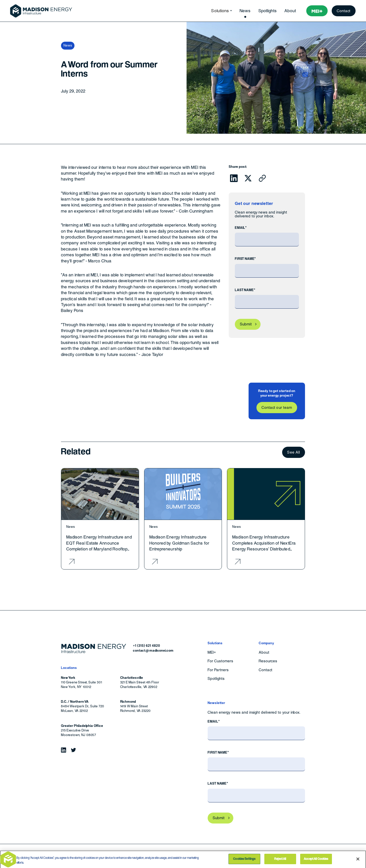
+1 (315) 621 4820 (146, 646)
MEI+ (212, 652)
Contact (344, 11)
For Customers (220, 661)
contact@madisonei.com (153, 650)
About (290, 11)
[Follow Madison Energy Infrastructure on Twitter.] (73, 750)
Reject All (280, 861)
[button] (220, 11)
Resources (268, 661)
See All (294, 452)
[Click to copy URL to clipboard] (262, 178)
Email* (241, 228)
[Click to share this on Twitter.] (248, 178)
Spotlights (268, 11)
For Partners (218, 670)
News (245, 11)
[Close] (358, 861)
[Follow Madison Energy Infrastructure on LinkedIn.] (64, 750)
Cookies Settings (244, 861)
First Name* (245, 259)
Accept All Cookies (316, 861)
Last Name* (245, 290)
